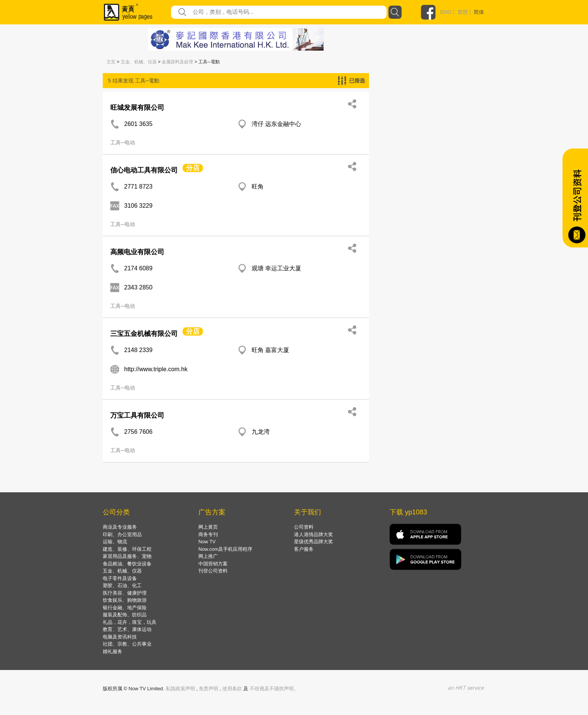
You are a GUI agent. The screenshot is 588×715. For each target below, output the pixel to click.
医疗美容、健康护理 (125, 593)
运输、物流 (115, 542)
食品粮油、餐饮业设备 (127, 564)
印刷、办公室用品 (122, 534)
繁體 (463, 12)
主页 (111, 62)
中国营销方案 (213, 564)
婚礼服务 (112, 651)
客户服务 (304, 549)
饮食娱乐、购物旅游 (125, 600)
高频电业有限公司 (137, 252)
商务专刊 (208, 534)
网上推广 (208, 556)
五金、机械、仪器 (139, 62)
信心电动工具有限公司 (144, 170)
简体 (479, 12)
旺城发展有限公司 (137, 108)
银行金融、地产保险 (125, 608)
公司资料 (304, 527)
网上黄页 (208, 527)
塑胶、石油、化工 (122, 585)
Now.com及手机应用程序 (225, 549)
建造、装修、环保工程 (127, 549)
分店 (193, 168)
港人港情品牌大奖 (313, 534)
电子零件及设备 (120, 578)
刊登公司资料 (213, 571)
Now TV (207, 542)
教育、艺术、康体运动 (127, 629)
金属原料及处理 (177, 62)
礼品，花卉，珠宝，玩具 (130, 622)
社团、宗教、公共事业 (127, 644)
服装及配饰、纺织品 (125, 615)
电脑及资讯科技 (120, 637)
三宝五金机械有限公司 (144, 334)
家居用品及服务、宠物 (127, 556)
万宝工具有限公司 (137, 415)
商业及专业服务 (120, 527)
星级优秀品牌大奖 (313, 542)
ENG (446, 12)
